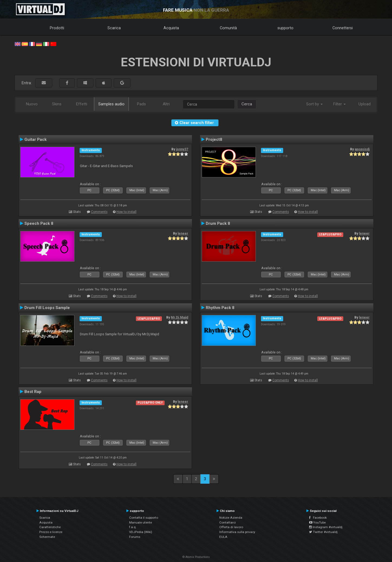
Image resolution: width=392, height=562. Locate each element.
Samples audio (111, 104)
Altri (166, 104)
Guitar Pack (35, 139)
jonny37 (182, 149)
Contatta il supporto (144, 518)
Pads (141, 104)
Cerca (247, 104)
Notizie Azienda (231, 518)
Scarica (114, 28)
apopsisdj (362, 149)
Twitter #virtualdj (323, 532)
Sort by (314, 104)
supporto (285, 28)
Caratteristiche (50, 527)
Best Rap (33, 392)
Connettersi (343, 28)
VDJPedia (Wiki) (141, 532)
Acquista (171, 28)
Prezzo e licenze (51, 532)
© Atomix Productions (196, 557)
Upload (365, 104)
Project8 (214, 139)
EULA (223, 537)
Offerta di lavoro (231, 527)
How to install (126, 212)
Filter (339, 104)
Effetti (82, 104)
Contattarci (228, 522)
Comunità (228, 28)
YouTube (317, 522)
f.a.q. (133, 527)
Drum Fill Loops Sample (47, 308)
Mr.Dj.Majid (179, 317)
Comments (99, 212)
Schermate (47, 537)
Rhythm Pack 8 (220, 308)
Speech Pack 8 (39, 223)
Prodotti (57, 28)
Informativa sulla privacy (237, 532)
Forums (135, 537)
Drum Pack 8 (218, 223)
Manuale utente (141, 522)
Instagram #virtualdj (326, 527)
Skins (57, 104)
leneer (183, 233)
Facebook (318, 518)
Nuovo (32, 104)
